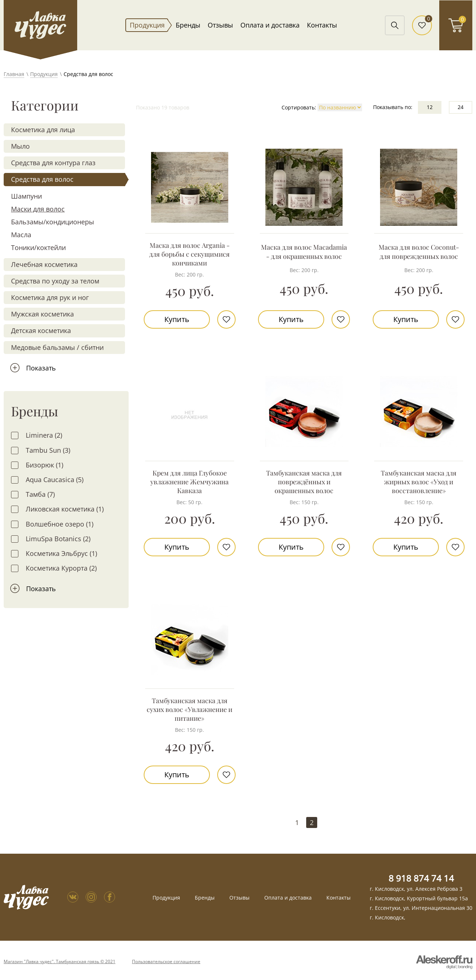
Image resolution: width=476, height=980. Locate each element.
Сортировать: (299, 107)
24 (461, 107)
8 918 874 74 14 (421, 878)
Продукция (147, 25)
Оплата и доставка (270, 25)
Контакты (322, 25)
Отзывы (220, 25)
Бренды (188, 25)
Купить (177, 319)
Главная (14, 74)
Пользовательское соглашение (166, 962)
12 (430, 107)
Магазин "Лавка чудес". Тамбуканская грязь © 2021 (60, 962)
